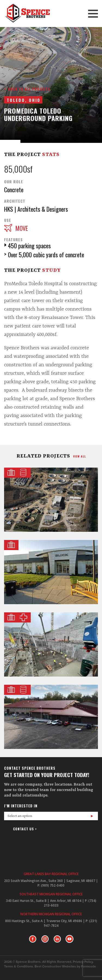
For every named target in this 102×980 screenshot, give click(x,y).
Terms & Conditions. (19, 966)
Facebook (33, 939)
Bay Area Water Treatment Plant (51, 717)
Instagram (45, 939)
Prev (44, 131)
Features (13, 240)
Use (8, 220)
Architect (15, 201)
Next (58, 131)
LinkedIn (57, 939)
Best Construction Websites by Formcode (65, 966)
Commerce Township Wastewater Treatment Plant (51, 500)
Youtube (69, 939)
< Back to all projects (27, 89)
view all (80, 456)
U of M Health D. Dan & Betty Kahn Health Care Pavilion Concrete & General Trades (51, 644)
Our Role (14, 182)
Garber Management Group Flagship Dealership (51, 572)
